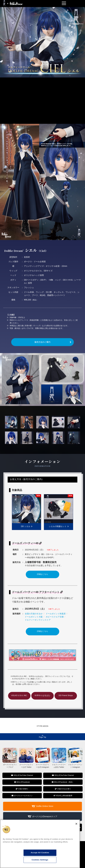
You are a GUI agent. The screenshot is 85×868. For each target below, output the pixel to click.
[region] (40, 844)
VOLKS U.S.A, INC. (19, 695)
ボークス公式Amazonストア (45, 816)
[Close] (76, 824)
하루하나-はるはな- (43, 695)
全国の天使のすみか (34, 614)
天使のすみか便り (63, 789)
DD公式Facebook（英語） (63, 782)
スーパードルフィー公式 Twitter (26, 765)
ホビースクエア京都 (55, 617)
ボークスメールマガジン (22, 796)
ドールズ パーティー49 (27, 543)
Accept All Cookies (40, 853)
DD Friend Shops (66, 695)
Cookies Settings (40, 860)
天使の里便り (22, 789)
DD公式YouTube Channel (63, 775)
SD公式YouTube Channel (22, 775)
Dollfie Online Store (45, 806)
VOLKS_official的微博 (63, 796)
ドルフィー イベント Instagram (75, 765)
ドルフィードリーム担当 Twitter (59, 765)
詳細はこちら (42, 574)
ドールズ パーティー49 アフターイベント (37, 592)
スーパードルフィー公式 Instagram (42, 765)
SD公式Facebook (22, 782)
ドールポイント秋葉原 (56, 614)
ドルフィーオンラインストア (38, 620)
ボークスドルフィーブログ (10, 765)
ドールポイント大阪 (34, 617)
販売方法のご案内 (42, 342)
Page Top (43, 736)
